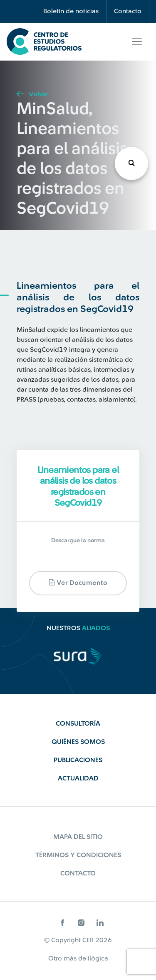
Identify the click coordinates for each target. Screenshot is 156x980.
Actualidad (78, 778)
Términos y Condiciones (78, 855)
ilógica (98, 958)
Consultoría (78, 724)
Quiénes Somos (78, 742)
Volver (32, 94)
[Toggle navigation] (137, 41)
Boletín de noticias (71, 11)
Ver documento (78, 583)
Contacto (128, 11)
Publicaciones (78, 760)
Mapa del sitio (78, 837)
